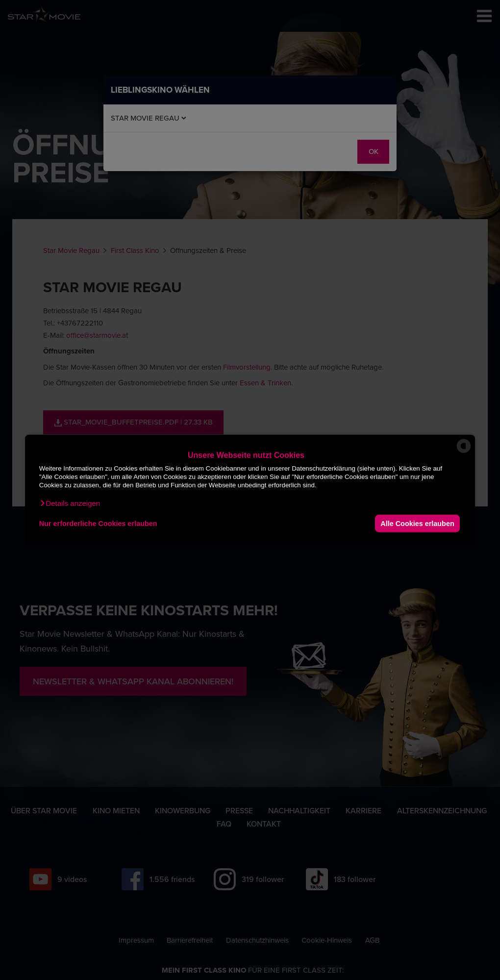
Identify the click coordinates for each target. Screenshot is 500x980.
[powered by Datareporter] (464, 452)
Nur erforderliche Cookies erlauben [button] (98, 523)
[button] (70, 503)
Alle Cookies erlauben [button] (417, 523)
